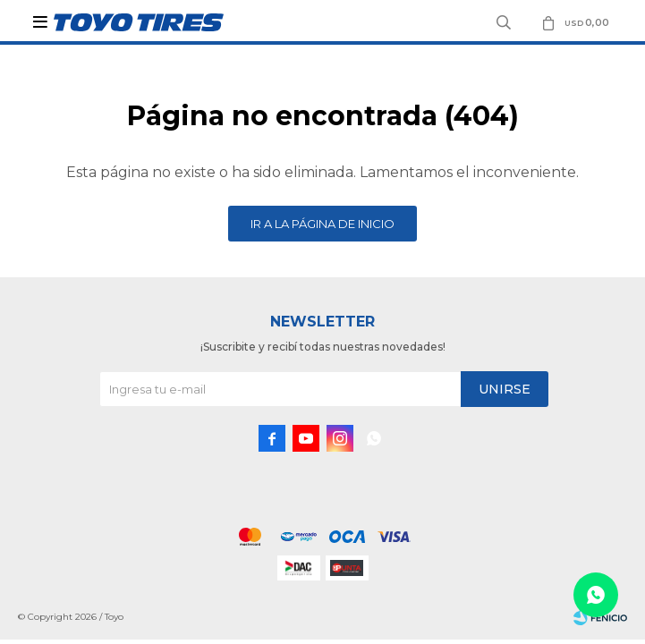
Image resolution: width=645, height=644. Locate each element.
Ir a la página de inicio (322, 224)
